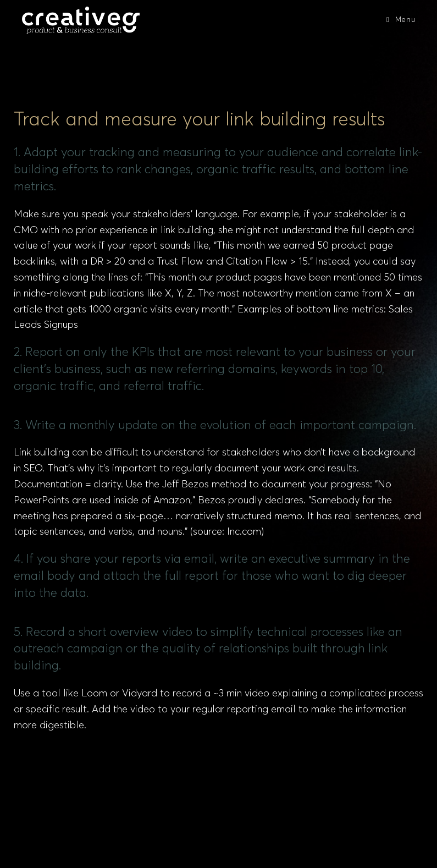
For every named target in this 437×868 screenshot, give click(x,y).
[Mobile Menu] (401, 20)
